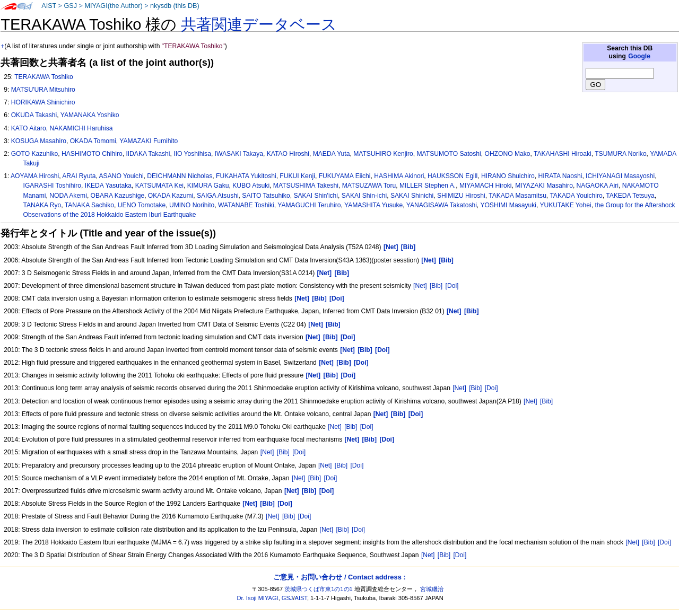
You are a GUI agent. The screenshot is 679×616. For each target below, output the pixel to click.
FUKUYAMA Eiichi (345, 176)
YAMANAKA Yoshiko (90, 115)
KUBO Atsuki (251, 186)
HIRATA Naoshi (560, 176)
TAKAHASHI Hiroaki (563, 154)
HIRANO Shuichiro (508, 176)
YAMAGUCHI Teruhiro (309, 205)
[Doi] (452, 286)
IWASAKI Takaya (239, 154)
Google (639, 56)
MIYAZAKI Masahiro (544, 186)
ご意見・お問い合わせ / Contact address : (339, 577)
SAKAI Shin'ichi (316, 196)
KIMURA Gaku (208, 186)
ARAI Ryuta (79, 176)
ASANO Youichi (121, 176)
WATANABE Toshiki (246, 205)
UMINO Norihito (192, 205)
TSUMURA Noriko (620, 154)
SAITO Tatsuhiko (266, 196)
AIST (49, 6)
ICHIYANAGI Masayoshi (620, 176)
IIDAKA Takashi (148, 154)
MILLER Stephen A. (428, 186)
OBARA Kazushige (118, 196)
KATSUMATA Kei (159, 186)
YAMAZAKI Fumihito (149, 141)
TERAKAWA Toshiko (43, 77)
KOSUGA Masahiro (39, 141)
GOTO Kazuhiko (35, 154)
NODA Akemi (68, 196)
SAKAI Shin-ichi (364, 196)
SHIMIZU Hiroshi (461, 196)
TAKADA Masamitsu (517, 196)
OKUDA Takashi (34, 115)
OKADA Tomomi (93, 141)
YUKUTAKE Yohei (565, 205)
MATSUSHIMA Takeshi (306, 186)
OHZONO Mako (507, 154)
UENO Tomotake (142, 205)
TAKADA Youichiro (576, 196)
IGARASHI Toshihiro (52, 186)
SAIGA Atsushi (218, 196)
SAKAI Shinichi (412, 196)
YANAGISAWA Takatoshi (442, 205)
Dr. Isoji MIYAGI (258, 598)
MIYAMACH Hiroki (486, 186)
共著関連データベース (259, 24)
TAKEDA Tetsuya (630, 196)
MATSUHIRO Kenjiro (383, 154)
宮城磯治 (432, 589)
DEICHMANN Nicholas (180, 176)
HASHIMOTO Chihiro (92, 154)
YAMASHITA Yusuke (373, 205)
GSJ (70, 6)
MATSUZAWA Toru (369, 186)
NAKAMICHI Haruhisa (81, 128)
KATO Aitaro (29, 128)
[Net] (420, 286)
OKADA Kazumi (171, 196)
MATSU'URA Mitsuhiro (43, 90)
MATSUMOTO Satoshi (449, 154)
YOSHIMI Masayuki (508, 205)
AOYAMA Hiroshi (35, 176)
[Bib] (436, 286)
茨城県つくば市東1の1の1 (319, 589)
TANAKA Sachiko (89, 205)
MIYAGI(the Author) (113, 6)
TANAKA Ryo (42, 205)
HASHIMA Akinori (399, 176)
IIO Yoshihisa (192, 154)
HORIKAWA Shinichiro (43, 102)
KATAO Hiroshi (288, 154)
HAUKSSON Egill (452, 176)
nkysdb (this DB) (175, 6)
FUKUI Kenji (297, 176)
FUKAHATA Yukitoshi (246, 176)
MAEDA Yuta (332, 154)
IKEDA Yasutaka (108, 186)
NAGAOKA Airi (598, 186)
